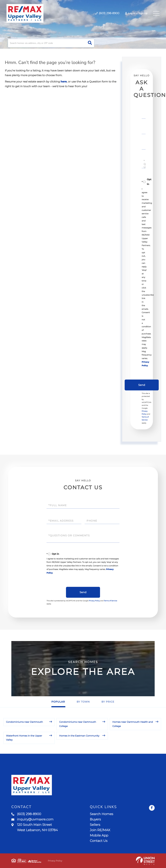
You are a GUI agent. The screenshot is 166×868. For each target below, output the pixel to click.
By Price (108, 702)
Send (142, 385)
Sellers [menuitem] (95, 825)
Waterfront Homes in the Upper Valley (24, 738)
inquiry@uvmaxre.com (32, 819)
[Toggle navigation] (156, 13)
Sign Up (143, 13)
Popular (58, 702)
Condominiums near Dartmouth (24, 722)
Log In (130, 13)
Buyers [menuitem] (95, 819)
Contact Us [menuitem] (99, 841)
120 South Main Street (35, 827)
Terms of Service (111, 601)
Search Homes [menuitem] (101, 814)
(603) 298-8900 (26, 814)
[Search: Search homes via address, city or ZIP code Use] (51, 43)
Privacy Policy (94, 601)
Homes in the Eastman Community (79, 736)
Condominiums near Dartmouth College (78, 724)
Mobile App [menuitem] (99, 836)
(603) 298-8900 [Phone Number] (107, 13)
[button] (90, 43)
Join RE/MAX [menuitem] (100, 830)
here (64, 82)
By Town (83, 702)
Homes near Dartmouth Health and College (133, 724)
